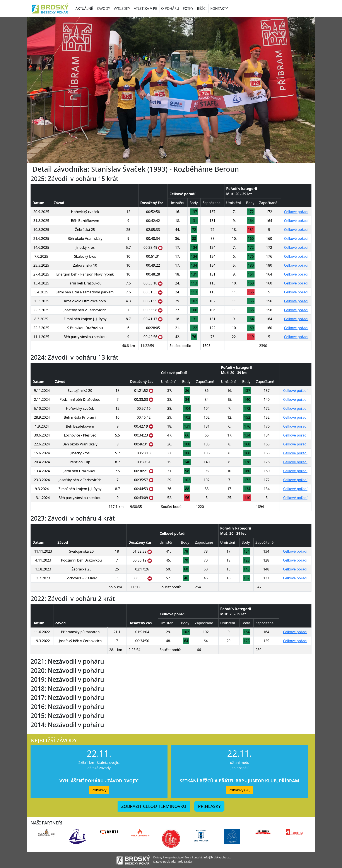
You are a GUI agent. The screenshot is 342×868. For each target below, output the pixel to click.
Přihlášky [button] (99, 790)
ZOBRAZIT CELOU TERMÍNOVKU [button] (154, 806)
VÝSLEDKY (122, 8)
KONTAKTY (219, 8)
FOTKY (188, 8)
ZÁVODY (103, 8)
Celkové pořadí (296, 212)
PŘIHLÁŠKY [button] (209, 806)
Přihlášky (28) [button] (239, 790)
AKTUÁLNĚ (84, 8)
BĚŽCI (202, 8)
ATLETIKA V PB (146, 8)
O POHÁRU (170, 8)
